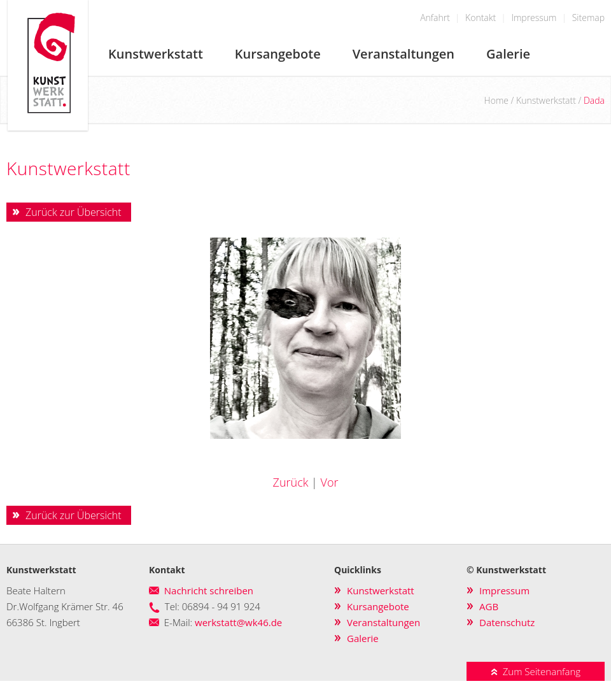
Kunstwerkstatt (156, 54)
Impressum (534, 18)
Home (496, 100)
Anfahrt (435, 18)
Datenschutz (507, 622)
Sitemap (588, 18)
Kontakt (481, 18)
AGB (489, 606)
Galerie (508, 54)
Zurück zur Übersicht (74, 212)
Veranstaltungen (404, 54)
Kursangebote (278, 54)
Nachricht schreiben (209, 590)
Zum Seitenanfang (536, 671)
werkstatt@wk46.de (238, 622)
